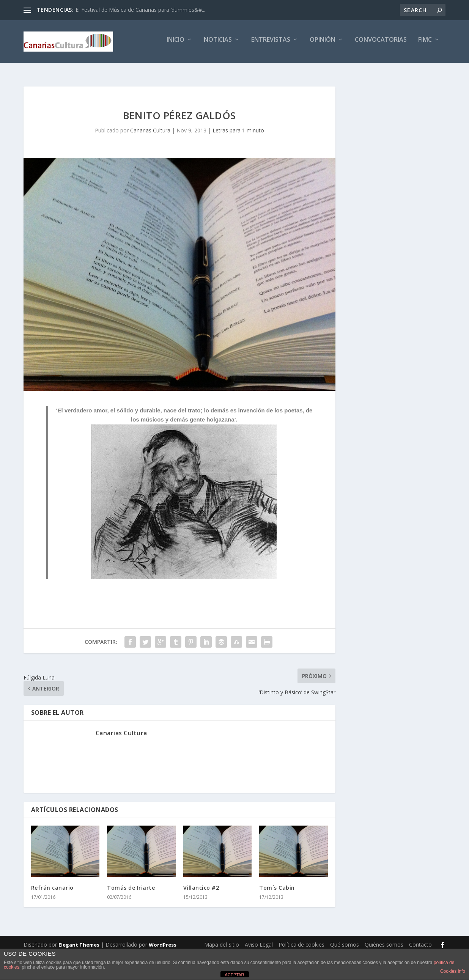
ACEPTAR (234, 975)
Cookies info (453, 971)
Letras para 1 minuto (238, 126)
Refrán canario (52, 883)
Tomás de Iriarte (131, 883)
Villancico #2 (201, 883)
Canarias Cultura (150, 126)
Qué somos (345, 940)
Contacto (420, 940)
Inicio (175, 44)
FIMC (425, 44)
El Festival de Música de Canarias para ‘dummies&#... (140, 10)
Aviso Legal (259, 940)
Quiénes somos (384, 940)
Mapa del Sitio (222, 940)
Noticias (218, 44)
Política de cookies (301, 940)
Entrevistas (271, 44)
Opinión (323, 44)
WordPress (163, 941)
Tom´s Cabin (277, 883)
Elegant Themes (79, 941)
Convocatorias (381, 44)
